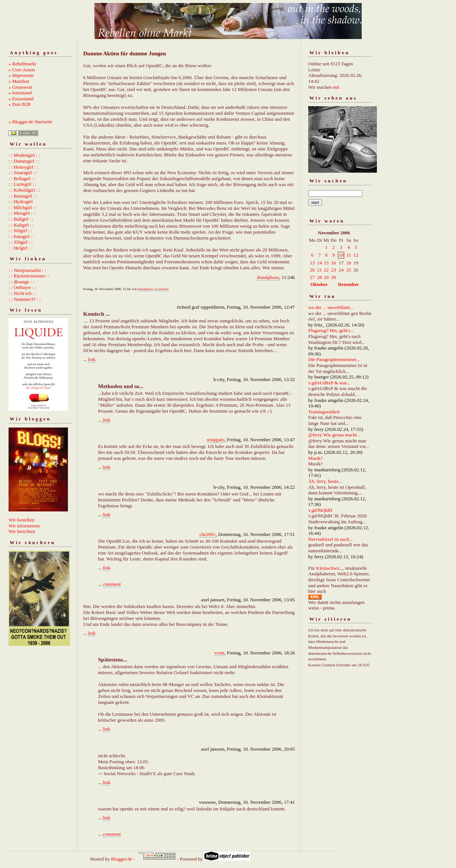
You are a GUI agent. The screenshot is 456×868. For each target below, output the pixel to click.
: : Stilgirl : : (20, 230)
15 (326, 263)
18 (348, 263)
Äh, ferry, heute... (325, 481)
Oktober (319, 284)
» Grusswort (20, 87)
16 (334, 263)
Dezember (348, 284)
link (92, 359)
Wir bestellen (21, 520)
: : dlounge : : (21, 282)
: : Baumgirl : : (23, 196)
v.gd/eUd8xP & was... (329, 383)
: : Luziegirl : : (22, 184)
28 (320, 277)
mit (336, 87)
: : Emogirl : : (22, 236)
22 (326, 270)
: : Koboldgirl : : (24, 190)
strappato (216, 440)
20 (312, 270)
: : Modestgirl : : (24, 155)
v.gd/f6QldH (320, 510)
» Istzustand (20, 93)
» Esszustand (21, 99)
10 (341, 255)
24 (341, 270)
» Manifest (19, 81)
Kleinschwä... (329, 568)
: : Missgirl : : (22, 213)
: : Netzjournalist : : (27, 270)
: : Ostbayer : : (22, 287)
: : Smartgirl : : (23, 173)
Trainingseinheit (324, 412)
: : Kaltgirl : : (21, 225)
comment (162, 289)
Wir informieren (24, 526)
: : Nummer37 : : (25, 299)
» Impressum (21, 75)
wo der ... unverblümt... (331, 307)
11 (349, 255)
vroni (219, 653)
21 (320, 270)
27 (312, 277)
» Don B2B (19, 104)
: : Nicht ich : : (22, 293)
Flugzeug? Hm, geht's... (331, 330)
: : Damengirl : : (24, 161)
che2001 (208, 534)
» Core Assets (22, 70)
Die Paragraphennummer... (334, 359)
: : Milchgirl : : (23, 207)
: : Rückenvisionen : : (29, 276)
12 (356, 255)
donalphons (268, 277)
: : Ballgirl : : (21, 219)
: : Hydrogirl (21, 201)
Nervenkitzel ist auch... (330, 539)
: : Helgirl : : (20, 248)
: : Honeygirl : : (23, 167)
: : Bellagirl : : (22, 178)
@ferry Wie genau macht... (334, 435)
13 (312, 263)
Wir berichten (22, 531)
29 (326, 277)
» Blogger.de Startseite (30, 122)
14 (320, 263)
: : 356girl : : (21, 242)
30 (334, 277)
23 (334, 270)
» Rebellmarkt (22, 64)
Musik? (315, 458)
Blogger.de (122, 859)
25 (348, 270)
